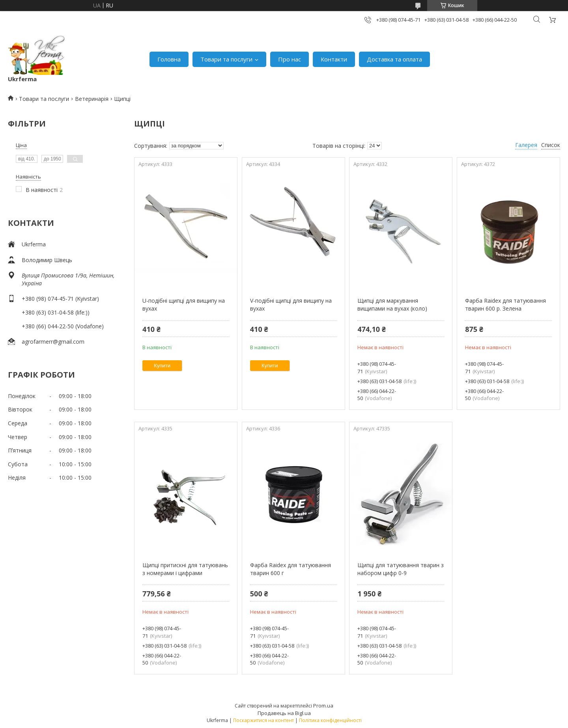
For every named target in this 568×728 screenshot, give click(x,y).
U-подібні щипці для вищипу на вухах (184, 304)
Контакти (334, 59)
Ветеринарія (92, 99)
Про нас (290, 59)
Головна (169, 59)
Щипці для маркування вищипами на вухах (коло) (392, 304)
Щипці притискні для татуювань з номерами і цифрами (185, 569)
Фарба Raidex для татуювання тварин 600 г (291, 569)
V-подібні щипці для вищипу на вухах (291, 304)
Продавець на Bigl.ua (284, 713)
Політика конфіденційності (330, 720)
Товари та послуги (226, 59)
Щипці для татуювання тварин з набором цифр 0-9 (401, 569)
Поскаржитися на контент (263, 720)
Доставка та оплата (394, 59)
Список (551, 145)
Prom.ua (323, 706)
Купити (162, 366)
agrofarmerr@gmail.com (53, 342)
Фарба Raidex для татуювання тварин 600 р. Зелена (505, 304)
